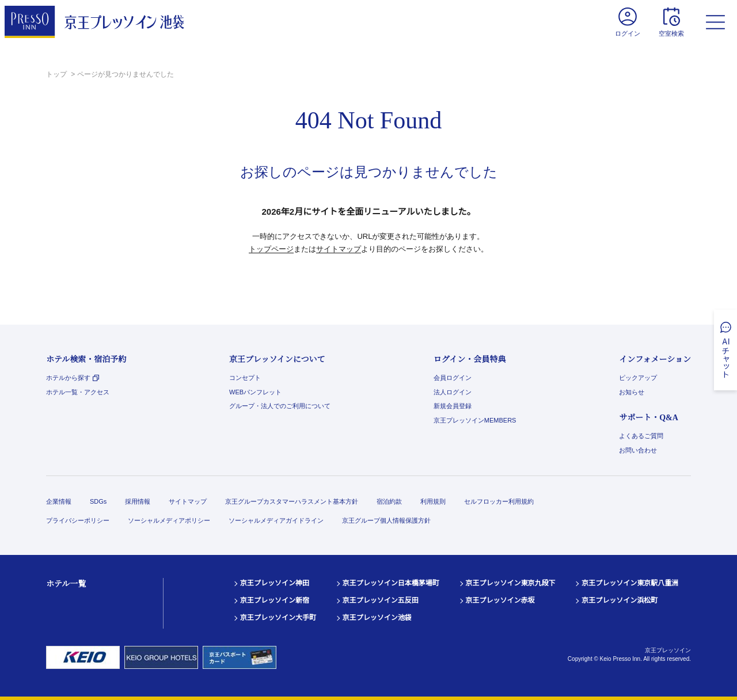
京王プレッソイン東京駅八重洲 (630, 583)
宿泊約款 (389, 501)
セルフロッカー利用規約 (499, 501)
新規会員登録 (453, 406)
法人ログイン (453, 392)
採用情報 (138, 501)
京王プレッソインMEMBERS (475, 420)
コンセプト (245, 378)
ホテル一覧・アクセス (78, 392)
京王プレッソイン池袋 (377, 618)
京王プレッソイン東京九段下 (511, 583)
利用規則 (433, 501)
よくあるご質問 (641, 436)
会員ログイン (453, 378)
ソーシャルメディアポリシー (169, 520)
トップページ (271, 249)
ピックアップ (638, 378)
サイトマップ (339, 249)
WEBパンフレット (255, 392)
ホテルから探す (73, 378)
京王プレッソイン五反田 (381, 600)
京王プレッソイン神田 (275, 583)
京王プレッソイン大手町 (278, 618)
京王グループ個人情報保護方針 (386, 520)
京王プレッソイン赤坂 (500, 600)
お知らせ (632, 392)
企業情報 (59, 501)
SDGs (98, 501)
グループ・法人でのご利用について (280, 406)
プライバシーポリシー (78, 520)
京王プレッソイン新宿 (275, 600)
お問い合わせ (638, 450)
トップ (57, 74)
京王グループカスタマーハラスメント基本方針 (292, 501)
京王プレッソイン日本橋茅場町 (391, 583)
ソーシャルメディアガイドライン (276, 520)
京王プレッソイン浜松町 (620, 600)
